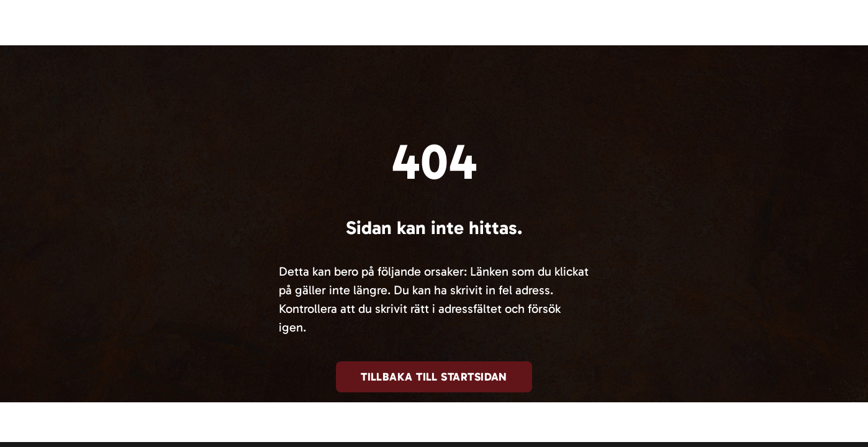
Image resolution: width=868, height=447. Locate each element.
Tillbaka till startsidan (434, 377)
